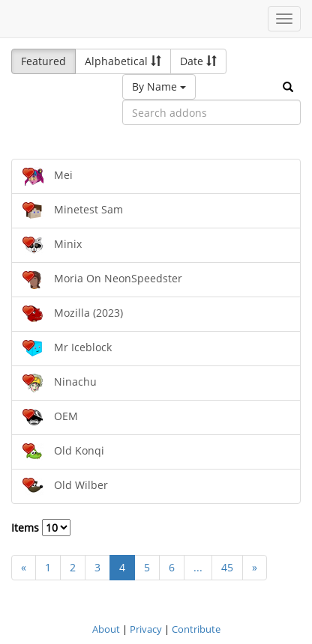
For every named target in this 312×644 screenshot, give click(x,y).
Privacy (146, 629)
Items (41, 528)
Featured (43, 61)
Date (198, 61)
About (106, 629)
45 (227, 567)
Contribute (196, 629)
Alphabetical (123, 61)
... (198, 567)
